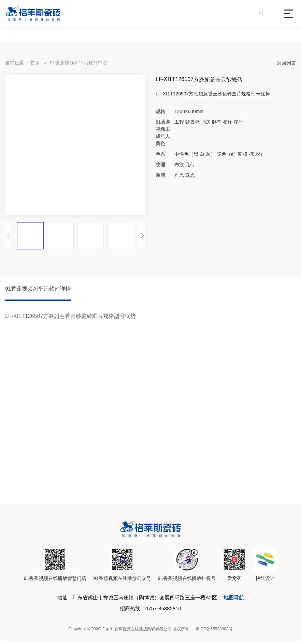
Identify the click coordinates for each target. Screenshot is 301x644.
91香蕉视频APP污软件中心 (79, 63)
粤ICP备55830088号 (214, 632)
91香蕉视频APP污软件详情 (38, 289)
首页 (35, 63)
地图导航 (239, 599)
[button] (142, 236)
